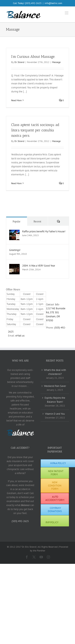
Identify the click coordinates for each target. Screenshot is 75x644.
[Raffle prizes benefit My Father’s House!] (14, 232)
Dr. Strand (19, 62)
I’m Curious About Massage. (33, 57)
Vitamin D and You (55, 414)
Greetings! (15, 250)
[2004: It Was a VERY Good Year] (14, 266)
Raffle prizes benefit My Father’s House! (44, 231)
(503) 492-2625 (20, 521)
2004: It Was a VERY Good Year (39, 266)
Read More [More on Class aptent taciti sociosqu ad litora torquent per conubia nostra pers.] (16, 183)
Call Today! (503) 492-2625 (27, 3)
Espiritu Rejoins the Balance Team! (55, 400)
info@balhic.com (53, 3)
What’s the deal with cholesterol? (55, 372)
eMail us (20, 336)
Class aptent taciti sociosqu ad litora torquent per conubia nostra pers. (35, 130)
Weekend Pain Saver (55, 386)
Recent (37, 221)
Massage (56, 62)
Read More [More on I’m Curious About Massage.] (16, 100)
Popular (17, 221)
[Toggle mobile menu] (67, 13)
